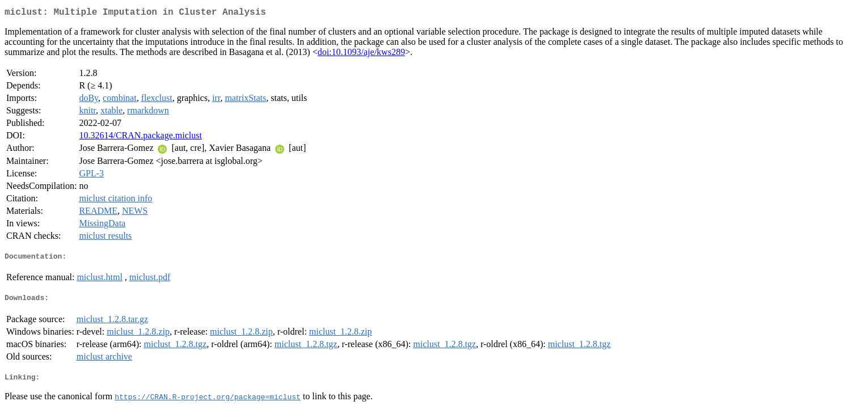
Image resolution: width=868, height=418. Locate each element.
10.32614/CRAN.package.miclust (140, 138)
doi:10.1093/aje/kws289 (361, 54)
